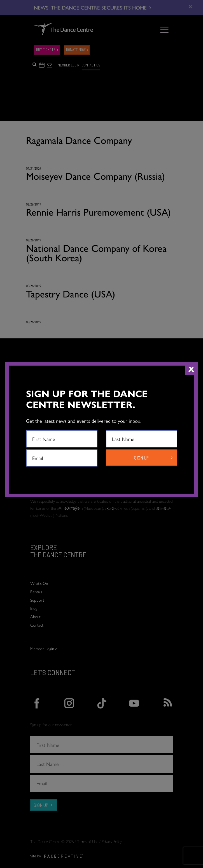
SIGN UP (141, 458)
